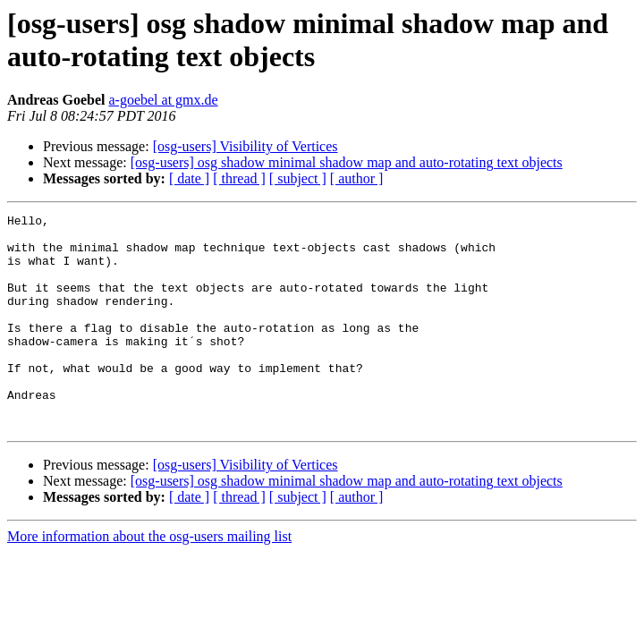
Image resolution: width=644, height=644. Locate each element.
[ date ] (189, 178)
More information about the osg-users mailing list (149, 579)
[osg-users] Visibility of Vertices (246, 146)
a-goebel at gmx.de (163, 100)
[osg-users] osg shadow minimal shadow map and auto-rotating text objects (347, 162)
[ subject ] (298, 178)
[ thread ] (239, 178)
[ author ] (357, 178)
